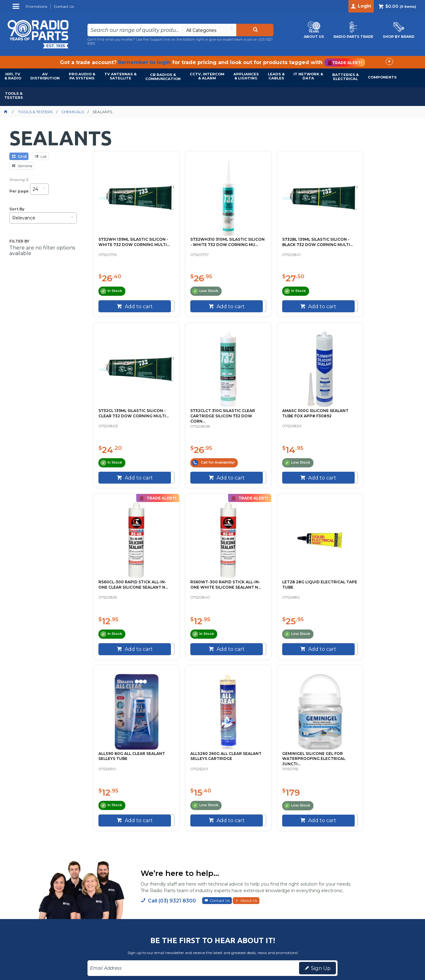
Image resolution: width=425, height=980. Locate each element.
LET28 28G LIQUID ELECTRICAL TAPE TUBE (130, 575)
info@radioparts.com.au (367, 859)
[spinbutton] (118, 295)
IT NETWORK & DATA (308, 76)
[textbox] (134, 30)
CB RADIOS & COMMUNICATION (163, 77)
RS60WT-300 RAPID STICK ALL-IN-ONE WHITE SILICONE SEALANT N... (375, 406)
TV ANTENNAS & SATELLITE (120, 76)
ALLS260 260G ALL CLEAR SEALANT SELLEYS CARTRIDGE (292, 575)
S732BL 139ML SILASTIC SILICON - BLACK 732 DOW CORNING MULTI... (294, 233)
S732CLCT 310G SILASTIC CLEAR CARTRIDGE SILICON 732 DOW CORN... (131, 406)
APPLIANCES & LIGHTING (246, 76)
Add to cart (134, 307)
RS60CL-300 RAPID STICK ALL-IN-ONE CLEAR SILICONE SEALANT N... (292, 406)
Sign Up (321, 799)
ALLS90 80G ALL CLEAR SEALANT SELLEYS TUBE (204, 575)
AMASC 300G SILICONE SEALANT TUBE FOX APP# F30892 (206, 406)
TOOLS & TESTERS (14, 95)
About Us (249, 731)
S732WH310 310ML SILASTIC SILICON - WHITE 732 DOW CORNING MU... (208, 233)
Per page (19, 191)
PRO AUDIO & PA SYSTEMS (82, 76)
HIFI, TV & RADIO (13, 76)
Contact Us (220, 731)
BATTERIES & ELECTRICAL (345, 77)
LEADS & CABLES (276, 76)
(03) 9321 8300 (359, 852)
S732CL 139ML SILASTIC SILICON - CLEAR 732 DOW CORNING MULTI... (375, 233)
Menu (17, 9)
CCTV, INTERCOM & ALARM (207, 76)
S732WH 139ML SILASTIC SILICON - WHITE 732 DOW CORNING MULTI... (126, 233)
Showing (19, 180)
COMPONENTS (382, 77)
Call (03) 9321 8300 (172, 732)
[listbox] (208, 30)
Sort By (17, 209)
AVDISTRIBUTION (45, 76)
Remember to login (144, 62)
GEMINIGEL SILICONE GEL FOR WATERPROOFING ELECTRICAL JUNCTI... (374, 578)
